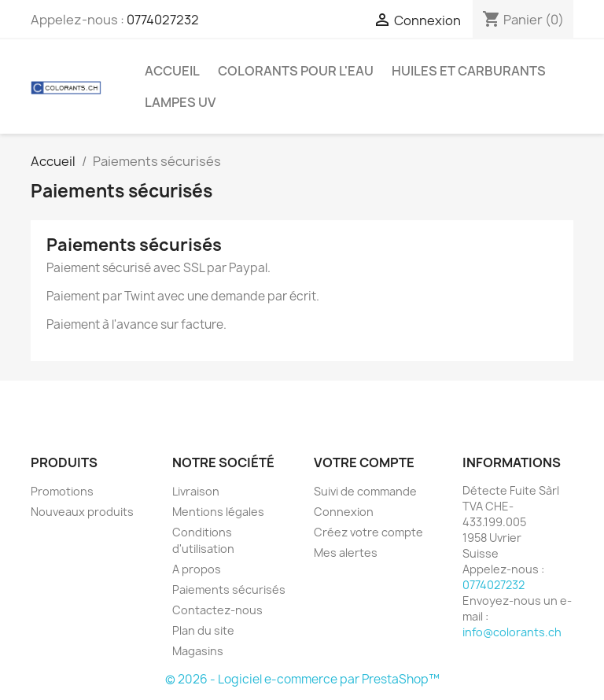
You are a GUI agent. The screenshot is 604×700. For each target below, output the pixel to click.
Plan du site (203, 630)
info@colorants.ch (512, 632)
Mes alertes (346, 553)
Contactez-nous (217, 610)
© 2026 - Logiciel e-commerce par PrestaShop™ (302, 679)
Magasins (198, 651)
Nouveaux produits (82, 512)
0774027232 (163, 20)
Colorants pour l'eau (296, 71)
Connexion (344, 512)
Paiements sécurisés (229, 589)
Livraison (196, 491)
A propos (197, 569)
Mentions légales (218, 512)
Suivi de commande (365, 491)
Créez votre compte (368, 532)
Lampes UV (180, 102)
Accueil (172, 71)
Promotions (62, 491)
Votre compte (364, 462)
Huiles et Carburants (469, 71)
